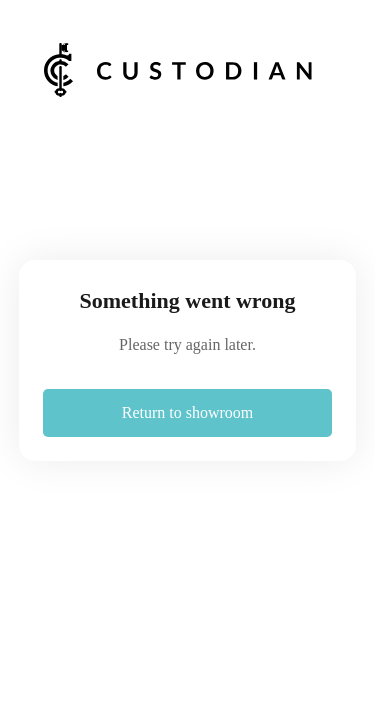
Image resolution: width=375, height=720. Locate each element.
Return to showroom (188, 412)
